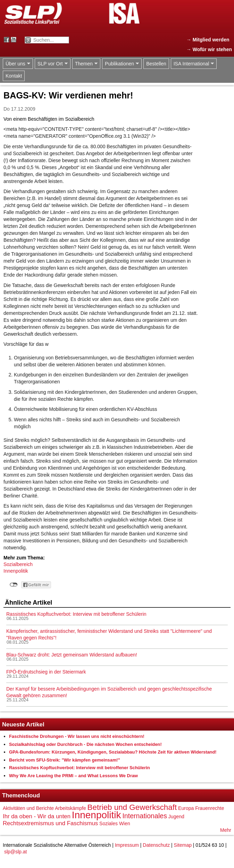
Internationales (145, 816)
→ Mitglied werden (208, 40)
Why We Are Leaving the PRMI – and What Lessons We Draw (73, 776)
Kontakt (14, 76)
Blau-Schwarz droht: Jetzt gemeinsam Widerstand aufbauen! (72, 655)
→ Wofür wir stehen (209, 49)
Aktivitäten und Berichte (28, 808)
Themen (85, 64)
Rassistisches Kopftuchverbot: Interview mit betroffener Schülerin (76, 614)
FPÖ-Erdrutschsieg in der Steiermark (46, 672)
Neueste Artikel (23, 724)
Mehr (226, 830)
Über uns (16, 64)
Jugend (176, 817)
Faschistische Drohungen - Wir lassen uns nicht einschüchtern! (77, 736)
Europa (186, 808)
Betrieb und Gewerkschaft (132, 807)
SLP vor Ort (51, 64)
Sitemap (183, 845)
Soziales (108, 823)
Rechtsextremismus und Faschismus (50, 823)
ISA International (193, 64)
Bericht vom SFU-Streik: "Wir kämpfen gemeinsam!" (65, 760)
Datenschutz (156, 845)
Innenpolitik (16, 571)
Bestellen (156, 64)
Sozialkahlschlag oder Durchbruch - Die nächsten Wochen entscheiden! (85, 744)
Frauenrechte (210, 808)
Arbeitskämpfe (70, 808)
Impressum (127, 845)
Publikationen (120, 64)
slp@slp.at (16, 852)
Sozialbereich (18, 564)
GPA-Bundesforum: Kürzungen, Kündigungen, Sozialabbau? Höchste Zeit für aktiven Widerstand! (113, 752)
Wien (125, 823)
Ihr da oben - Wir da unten (37, 816)
